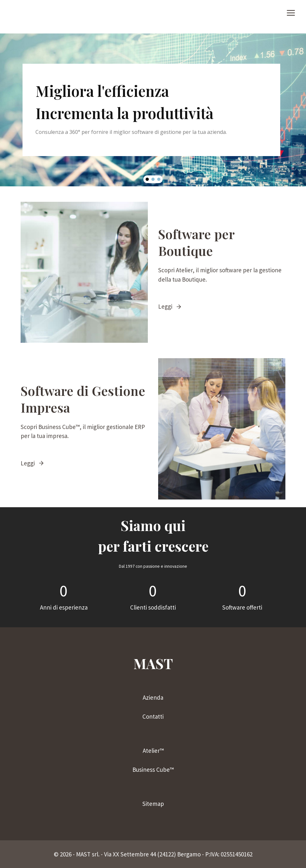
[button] (147, 179)
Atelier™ (153, 751)
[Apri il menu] (291, 13)
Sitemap (153, 804)
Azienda (153, 697)
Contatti (153, 716)
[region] (153, 110)
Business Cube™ (153, 770)
